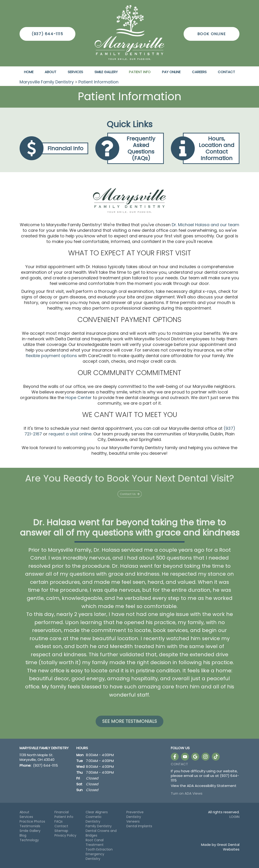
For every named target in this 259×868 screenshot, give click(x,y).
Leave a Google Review (195, 757)
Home (29, 72)
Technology (29, 840)
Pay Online (171, 72)
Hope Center (79, 398)
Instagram (205, 757)
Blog (23, 835)
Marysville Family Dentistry (47, 82)
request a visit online (70, 434)
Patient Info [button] (140, 72)
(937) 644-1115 (47, 34)
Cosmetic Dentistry (94, 819)
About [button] (50, 72)
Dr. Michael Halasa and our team (205, 225)
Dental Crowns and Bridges (101, 833)
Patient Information (98, 82)
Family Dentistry (99, 826)
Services (75, 72)
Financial (62, 812)
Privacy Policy (65, 835)
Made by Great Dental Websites (220, 847)
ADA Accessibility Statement (212, 786)
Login (234, 817)
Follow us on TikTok (216, 757)
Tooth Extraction (99, 849)
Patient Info (64, 817)
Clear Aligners (97, 812)
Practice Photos (32, 821)
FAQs (59, 821)
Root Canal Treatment (95, 842)
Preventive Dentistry (135, 814)
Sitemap (61, 831)
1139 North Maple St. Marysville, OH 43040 (37, 757)
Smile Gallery (106, 72)
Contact (226, 72)
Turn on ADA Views (187, 793)
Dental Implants (139, 826)
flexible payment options (51, 356)
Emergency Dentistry (95, 856)
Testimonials (30, 826)
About (24, 812)
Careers (199, 72)
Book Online (212, 34)
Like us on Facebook (175, 757)
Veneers (133, 821)
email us (191, 776)
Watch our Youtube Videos (185, 757)
